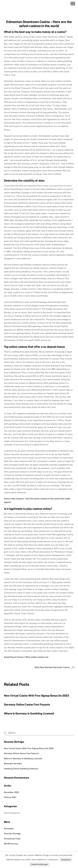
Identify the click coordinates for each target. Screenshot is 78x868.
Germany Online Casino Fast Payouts (27, 705)
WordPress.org (11, 844)
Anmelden (9, 829)
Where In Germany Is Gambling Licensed (29, 713)
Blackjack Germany (13, 763)
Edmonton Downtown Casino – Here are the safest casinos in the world (39, 24)
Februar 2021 (10, 797)
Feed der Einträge (12, 834)
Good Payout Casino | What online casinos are (26, 657)
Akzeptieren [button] (66, 860)
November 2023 (11, 792)
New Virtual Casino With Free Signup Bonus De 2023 (36, 696)
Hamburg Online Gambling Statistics (21, 769)
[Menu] (73, 4)
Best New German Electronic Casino (52, 667)
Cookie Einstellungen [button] (39, 864)
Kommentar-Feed (12, 839)
